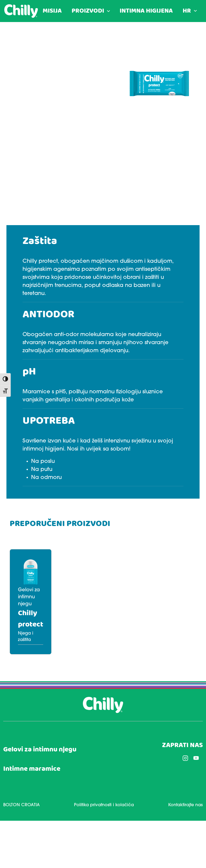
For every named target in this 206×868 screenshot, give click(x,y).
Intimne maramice (32, 769)
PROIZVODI (88, 11)
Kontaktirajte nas (185, 805)
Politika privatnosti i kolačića (104, 805)
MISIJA (52, 11)
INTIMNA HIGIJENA (146, 11)
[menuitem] (190, 11)
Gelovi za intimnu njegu (40, 750)
